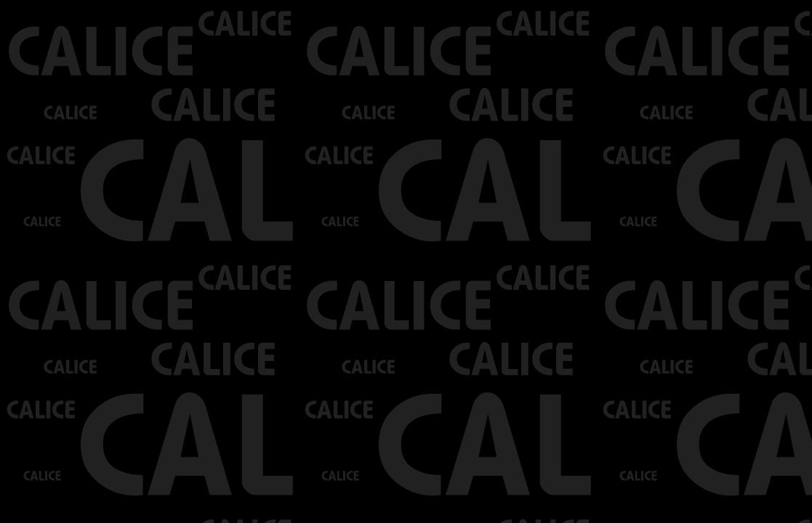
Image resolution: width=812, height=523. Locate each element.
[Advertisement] (170, 22)
